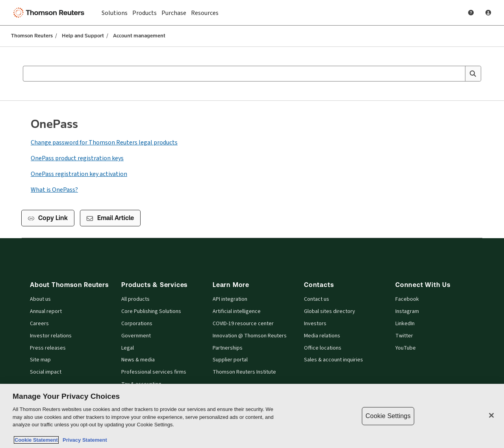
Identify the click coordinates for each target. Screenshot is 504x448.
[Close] (491, 415)
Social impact (46, 372)
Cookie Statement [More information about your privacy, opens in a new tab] (36, 440)
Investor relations (51, 336)
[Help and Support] (471, 13)
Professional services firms (154, 372)
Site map (40, 360)
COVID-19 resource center (243, 324)
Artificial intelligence (237, 311)
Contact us (317, 299)
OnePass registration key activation (79, 174)
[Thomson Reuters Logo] (50, 13)
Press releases (48, 348)
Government (136, 336)
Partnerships (228, 348)
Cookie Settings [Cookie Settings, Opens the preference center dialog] (388, 416)
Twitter (404, 336)
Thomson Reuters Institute (244, 372)
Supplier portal (230, 360)
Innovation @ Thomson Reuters (250, 336)
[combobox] (252, 74)
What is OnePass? (54, 190)
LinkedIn (405, 324)
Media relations (322, 336)
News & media (138, 360)
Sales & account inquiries (334, 360)
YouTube (406, 348)
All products (135, 299)
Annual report (46, 311)
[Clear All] (458, 74)
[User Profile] (488, 13)
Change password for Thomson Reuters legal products (104, 142)
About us (40, 299)
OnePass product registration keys (77, 158)
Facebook (407, 299)
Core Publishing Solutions (151, 311)
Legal (128, 348)
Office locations (323, 348)
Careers (39, 324)
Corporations (137, 324)
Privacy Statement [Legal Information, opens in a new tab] (83, 440)
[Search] (473, 74)
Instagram (407, 311)
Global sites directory (330, 311)
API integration (230, 299)
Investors (315, 324)
